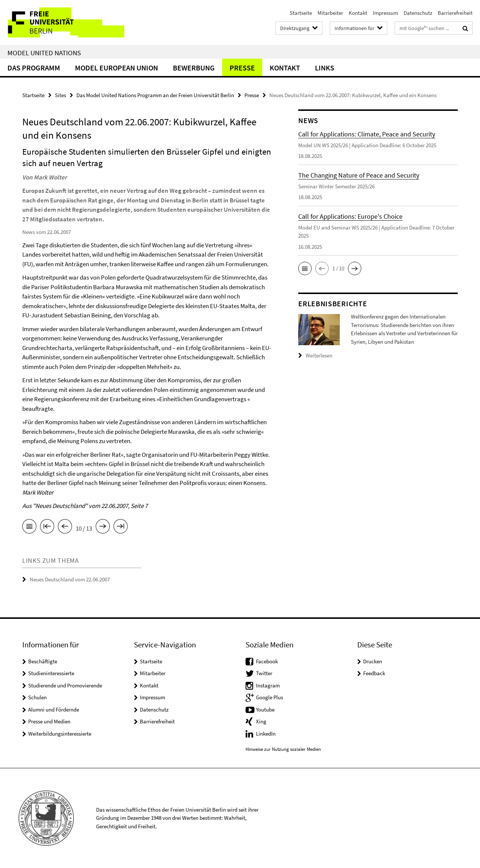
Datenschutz (418, 13)
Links (325, 68)
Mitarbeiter (330, 13)
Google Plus (269, 697)
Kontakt (358, 13)
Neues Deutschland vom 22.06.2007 (70, 579)
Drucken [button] (373, 661)
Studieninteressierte (51, 673)
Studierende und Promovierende (65, 685)
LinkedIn (266, 734)
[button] (305, 268)
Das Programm (34, 68)
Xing (261, 721)
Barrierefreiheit (455, 13)
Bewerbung (194, 68)
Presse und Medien (49, 721)
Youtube (265, 709)
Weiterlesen (319, 355)
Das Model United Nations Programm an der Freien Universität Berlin (155, 95)
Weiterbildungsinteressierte (60, 734)
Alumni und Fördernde (54, 709)
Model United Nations (44, 53)
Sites (60, 95)
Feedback (374, 673)
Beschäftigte (43, 661)
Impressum (385, 13)
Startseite (301, 13)
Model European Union (116, 68)
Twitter (264, 673)
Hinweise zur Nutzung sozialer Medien (283, 749)
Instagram (268, 685)
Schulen (37, 697)
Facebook (267, 661)
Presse (242, 68)
